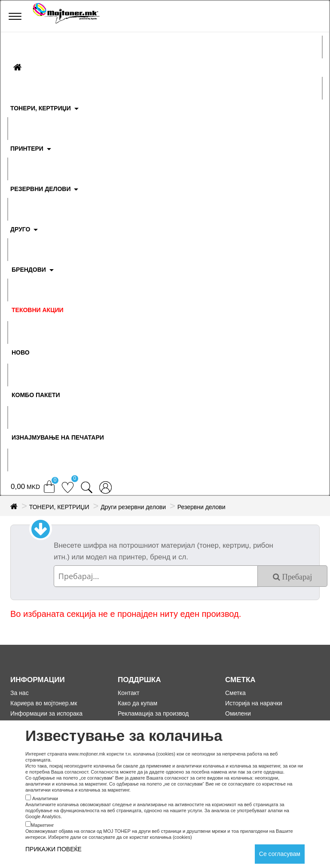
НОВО (21, 352)
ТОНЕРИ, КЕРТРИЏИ (41, 108)
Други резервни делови (133, 507)
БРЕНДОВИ (29, 270)
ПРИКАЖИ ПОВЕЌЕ (53, 849)
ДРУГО (20, 229)
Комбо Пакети (36, 395)
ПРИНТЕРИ (27, 149)
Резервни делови (202, 507)
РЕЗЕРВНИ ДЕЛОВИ (41, 189)
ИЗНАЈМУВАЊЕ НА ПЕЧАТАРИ (58, 437)
